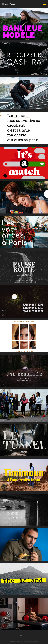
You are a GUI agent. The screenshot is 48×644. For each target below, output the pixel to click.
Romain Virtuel (9, 4)
